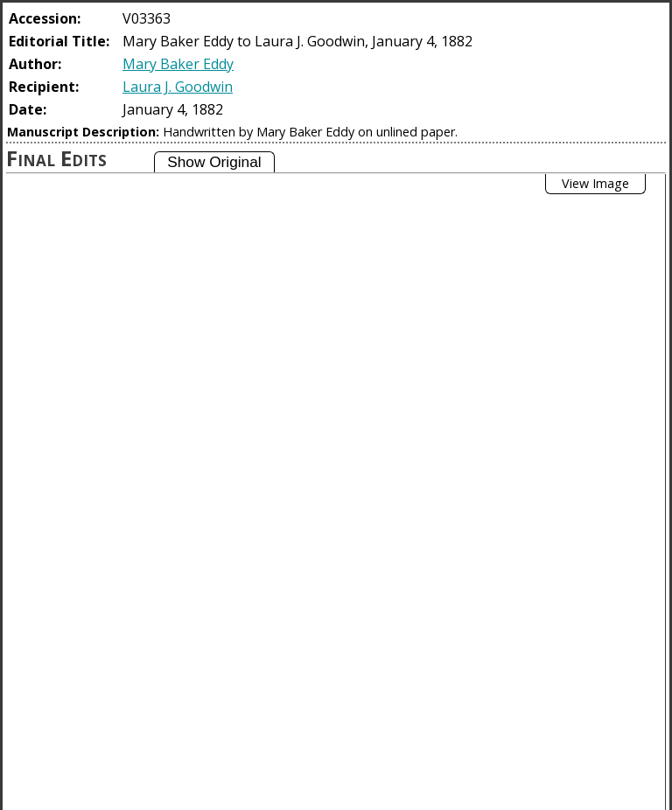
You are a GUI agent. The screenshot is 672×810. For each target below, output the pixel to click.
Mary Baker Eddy (178, 64)
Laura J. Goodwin (178, 87)
